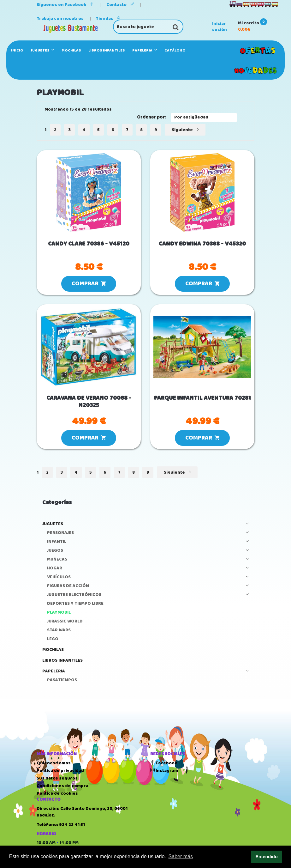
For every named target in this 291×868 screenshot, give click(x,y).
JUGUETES (42, 50)
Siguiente (185, 130)
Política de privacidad (60, 771)
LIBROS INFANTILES (107, 50)
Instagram (164, 771)
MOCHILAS (71, 50)
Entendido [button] (266, 857)
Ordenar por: (152, 117)
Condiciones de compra (62, 786)
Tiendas (108, 19)
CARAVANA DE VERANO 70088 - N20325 (89, 402)
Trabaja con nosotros (60, 19)
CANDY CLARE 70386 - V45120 (89, 244)
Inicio (17, 50)
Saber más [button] (181, 856)
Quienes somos (54, 763)
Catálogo (175, 50)
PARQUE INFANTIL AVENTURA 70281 (202, 398)
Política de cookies (57, 793)
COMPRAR (89, 284)
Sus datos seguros (57, 778)
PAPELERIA (145, 50)
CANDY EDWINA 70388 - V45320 (202, 244)
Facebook (164, 763)
